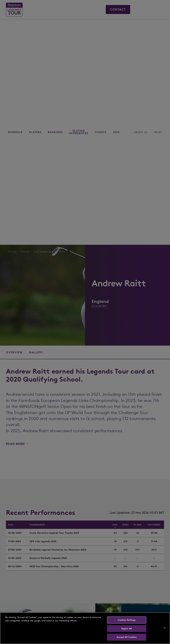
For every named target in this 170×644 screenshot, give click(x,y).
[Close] (165, 628)
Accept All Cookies (127, 637)
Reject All (127, 629)
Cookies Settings (127, 620)
